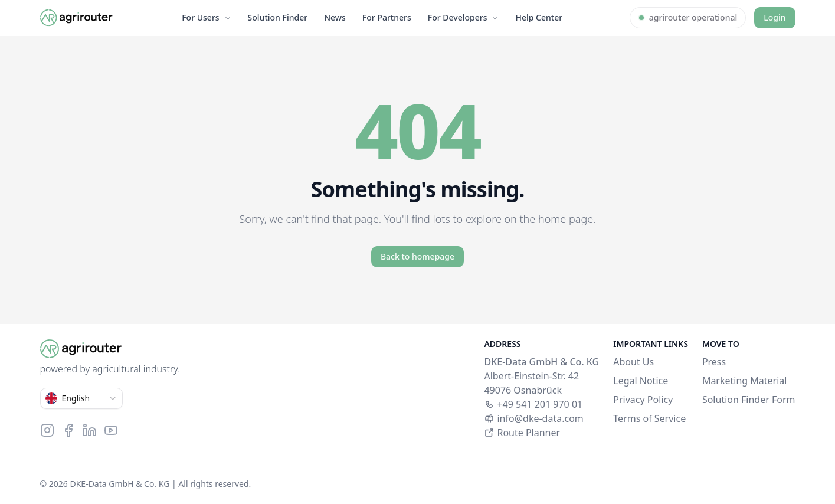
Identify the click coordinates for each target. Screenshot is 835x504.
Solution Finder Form (749, 400)
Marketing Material (745, 381)
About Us (633, 362)
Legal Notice (641, 381)
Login (775, 17)
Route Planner (522, 433)
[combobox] (81, 398)
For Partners (387, 17)
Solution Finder (278, 17)
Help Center (539, 17)
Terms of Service (649, 418)
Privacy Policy (643, 400)
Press (714, 362)
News (335, 17)
